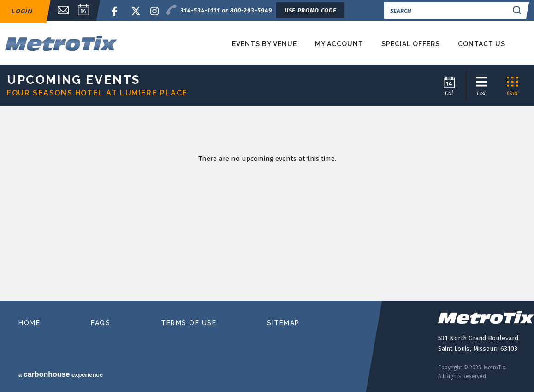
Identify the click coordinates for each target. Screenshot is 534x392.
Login (22, 11)
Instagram (155, 12)
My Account (339, 44)
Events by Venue (264, 44)
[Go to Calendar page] (450, 86)
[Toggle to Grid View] (512, 86)
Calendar (83, 10)
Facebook (116, 12)
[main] (267, 206)
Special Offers (411, 44)
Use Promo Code (310, 10)
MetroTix (85, 43)
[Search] (448, 11)
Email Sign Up (59, 10)
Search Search (518, 10)
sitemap (283, 323)
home (29, 323)
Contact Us (482, 44)
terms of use (189, 323)
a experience (61, 374)
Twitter (136, 12)
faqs (101, 323)
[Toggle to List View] (481, 86)
